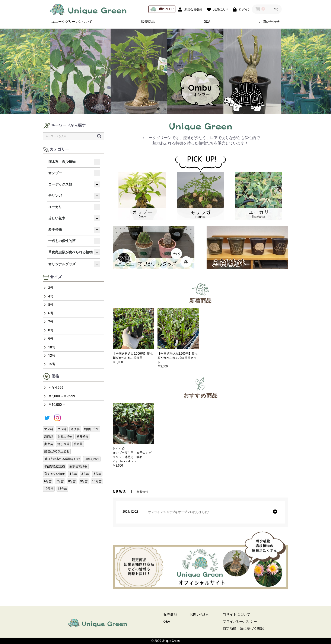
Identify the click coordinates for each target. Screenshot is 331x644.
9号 (51, 339)
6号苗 (48, 481)
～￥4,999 (56, 388)
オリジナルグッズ (62, 264)
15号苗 (63, 489)
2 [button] (166, 110)
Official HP (162, 9)
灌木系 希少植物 (62, 162)
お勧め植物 (65, 437)
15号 (52, 364)
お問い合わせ (269, 22)
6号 (51, 313)
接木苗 (78, 444)
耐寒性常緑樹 (78, 466)
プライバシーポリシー (240, 622)
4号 (51, 296)
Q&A (207, 22)
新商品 (49, 437)
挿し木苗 (63, 444)
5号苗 (97, 474)
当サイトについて (236, 614)
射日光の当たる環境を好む (62, 459)
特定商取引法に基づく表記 (243, 629)
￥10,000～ (57, 405)
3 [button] (172, 110)
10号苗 (97, 481)
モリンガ (55, 196)
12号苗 (49, 489)
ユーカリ (55, 207)
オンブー (55, 173)
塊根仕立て (92, 429)
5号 (51, 305)
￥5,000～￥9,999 (62, 396)
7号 (51, 322)
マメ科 (49, 429)
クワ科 (62, 429)
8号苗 (72, 481)
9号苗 (84, 481)
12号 (52, 356)
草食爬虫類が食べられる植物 (70, 252)
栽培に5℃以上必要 (57, 451)
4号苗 (73, 474)
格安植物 (83, 437)
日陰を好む (92, 459)
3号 (51, 288)
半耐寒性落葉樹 (55, 466)
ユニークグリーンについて (72, 22)
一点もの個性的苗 (62, 241)
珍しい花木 (57, 218)
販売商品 (148, 22)
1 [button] (159, 110)
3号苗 (85, 474)
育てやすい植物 (55, 474)
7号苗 (60, 481)
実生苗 (49, 444)
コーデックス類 (60, 184)
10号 (52, 347)
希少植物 (55, 230)
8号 (51, 330)
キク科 (75, 429)
